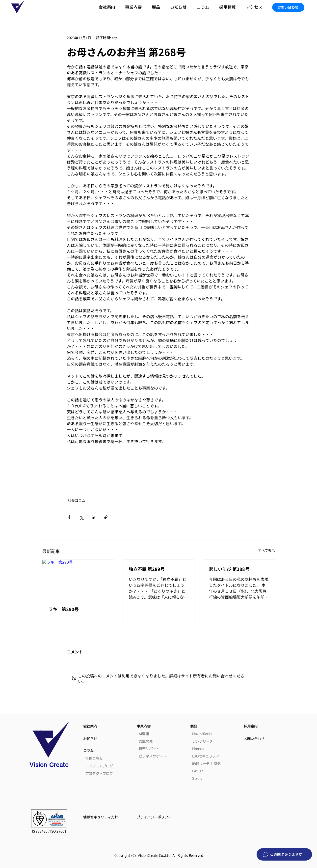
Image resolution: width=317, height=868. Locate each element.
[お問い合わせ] (288, 7)
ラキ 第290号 (64, 609)
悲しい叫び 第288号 (229, 569)
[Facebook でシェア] (69, 517)
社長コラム (77, 500)
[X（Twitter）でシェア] (81, 517)
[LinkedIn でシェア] (93, 517)
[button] (161, 7)
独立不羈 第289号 (147, 569)
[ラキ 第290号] (78, 580)
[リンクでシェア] (106, 517)
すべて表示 (266, 550)
